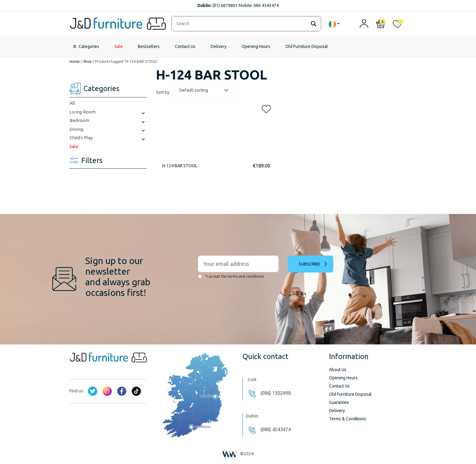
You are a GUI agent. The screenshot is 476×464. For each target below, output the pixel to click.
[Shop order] (203, 90)
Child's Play (81, 138)
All (72, 103)
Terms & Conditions (348, 419)
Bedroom (79, 120)
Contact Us (185, 46)
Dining (76, 129)
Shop (87, 61)
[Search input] (241, 24)
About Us (338, 370)
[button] (264, 108)
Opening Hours (256, 46)
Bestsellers (149, 46)
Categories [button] (89, 46)
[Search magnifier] (314, 24)
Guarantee (339, 402)
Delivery (219, 46)
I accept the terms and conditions (231, 276)
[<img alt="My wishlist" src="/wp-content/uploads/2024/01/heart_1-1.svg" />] (397, 25)
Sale (119, 46)
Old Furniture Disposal (307, 46)
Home (75, 61)
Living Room (83, 112)
